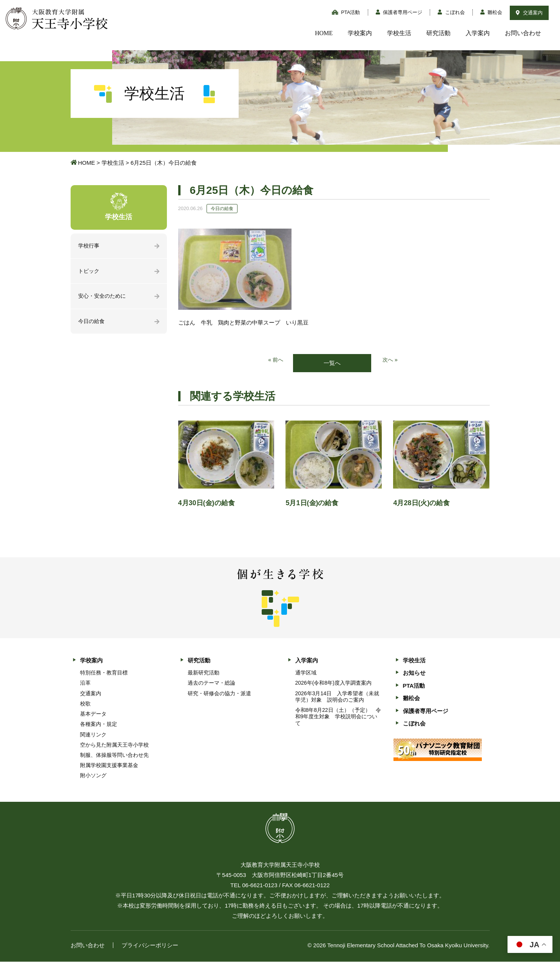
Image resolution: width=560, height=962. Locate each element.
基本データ (93, 715)
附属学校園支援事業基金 (109, 766)
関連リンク (93, 735)
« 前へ (275, 360)
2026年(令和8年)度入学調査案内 (333, 684)
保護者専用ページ (399, 12)
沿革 (85, 684)
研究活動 (438, 33)
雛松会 (491, 12)
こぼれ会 (451, 12)
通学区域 (306, 673)
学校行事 (89, 246)
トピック (89, 272)
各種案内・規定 (99, 725)
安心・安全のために (104, 298)
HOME (324, 33)
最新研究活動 (204, 673)
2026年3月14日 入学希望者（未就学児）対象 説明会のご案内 (337, 697)
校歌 (85, 704)
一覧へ (332, 363)
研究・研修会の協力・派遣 (219, 694)
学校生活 (399, 33)
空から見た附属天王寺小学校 (114, 745)
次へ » (391, 360)
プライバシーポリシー (150, 946)
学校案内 (360, 33)
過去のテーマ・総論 (211, 684)
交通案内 (529, 13)
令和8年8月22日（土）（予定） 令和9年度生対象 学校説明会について (338, 717)
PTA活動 (346, 12)
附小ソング (93, 776)
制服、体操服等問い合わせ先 (114, 756)
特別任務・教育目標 (104, 673)
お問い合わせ (523, 33)
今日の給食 (92, 323)
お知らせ (414, 674)
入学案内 (478, 33)
